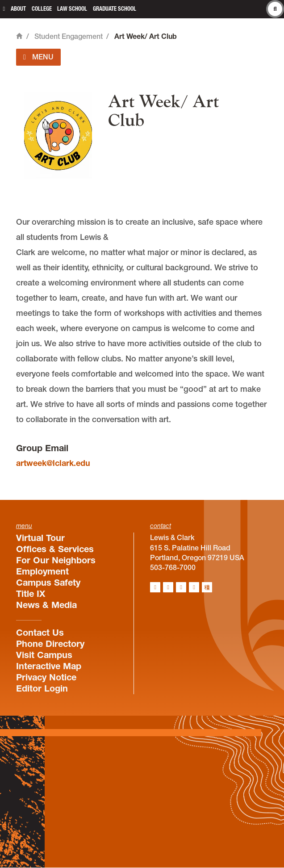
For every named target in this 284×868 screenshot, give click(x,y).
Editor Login (42, 688)
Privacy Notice (46, 677)
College (42, 9)
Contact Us (40, 633)
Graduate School (115, 9)
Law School (72, 9)
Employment (42, 571)
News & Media (46, 605)
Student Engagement (69, 36)
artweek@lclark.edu (53, 463)
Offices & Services (55, 549)
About (18, 9)
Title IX (31, 594)
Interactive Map (49, 666)
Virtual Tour (40, 538)
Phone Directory (50, 644)
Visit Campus (44, 655)
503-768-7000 (173, 567)
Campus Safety (48, 583)
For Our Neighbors (56, 560)
